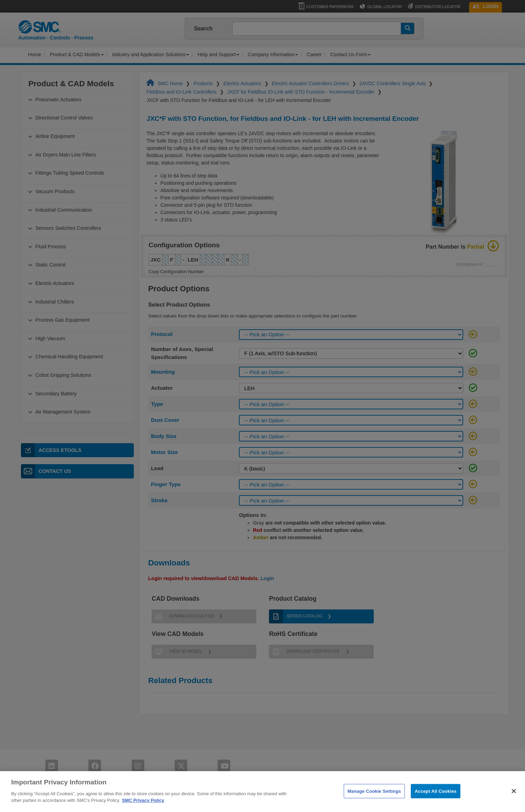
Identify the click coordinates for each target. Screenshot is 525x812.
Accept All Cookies (436, 800)
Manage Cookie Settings (374, 800)
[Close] (514, 800)
